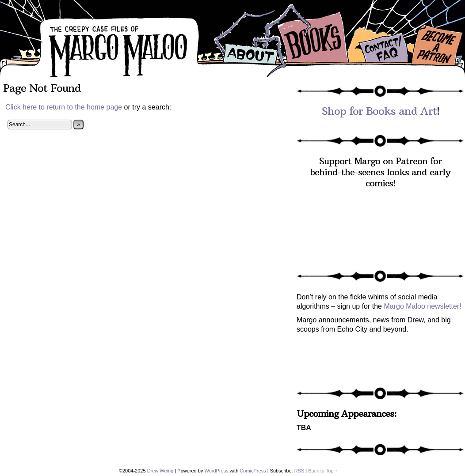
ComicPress (253, 471)
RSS (299, 471)
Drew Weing (160, 471)
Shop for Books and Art (379, 111)
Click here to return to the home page (64, 107)
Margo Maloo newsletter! (422, 306)
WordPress (216, 471)
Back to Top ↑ (323, 471)
